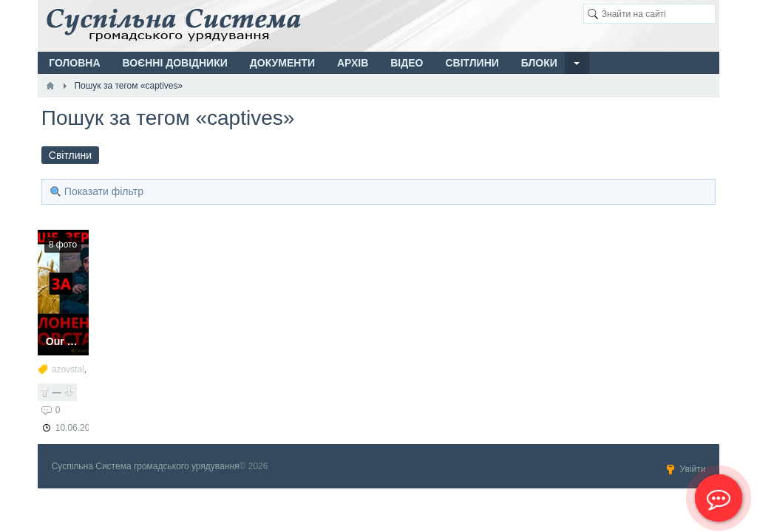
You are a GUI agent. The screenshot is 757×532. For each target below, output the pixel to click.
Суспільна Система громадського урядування (146, 466)
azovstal (68, 369)
